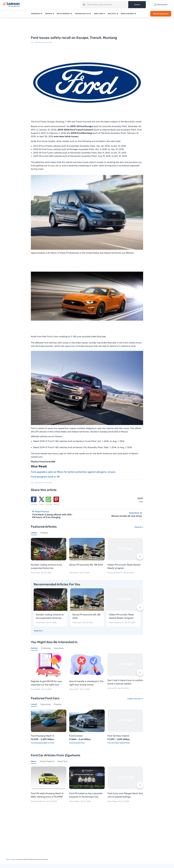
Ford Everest (76, 736)
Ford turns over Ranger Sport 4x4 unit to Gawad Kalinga (125, 795)
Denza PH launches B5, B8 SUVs (86, 565)
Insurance (36, 14)
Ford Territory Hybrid (118, 736)
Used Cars (98, 14)
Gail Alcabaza (39, 42)
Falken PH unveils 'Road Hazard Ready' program (124, 566)
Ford (68, 253)
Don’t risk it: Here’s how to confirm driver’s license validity (125, 682)
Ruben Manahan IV (115, 573)
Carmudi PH (36, 689)
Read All (138, 527)
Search (137, 5)
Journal (13, 859)
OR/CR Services (63, 14)
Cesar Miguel (74, 801)
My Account (161, 5)
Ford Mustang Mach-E (43, 736)
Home (8, 859)
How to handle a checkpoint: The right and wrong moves (86, 683)
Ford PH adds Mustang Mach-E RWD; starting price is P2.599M (47, 795)
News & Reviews (127, 14)
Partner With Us (82, 14)
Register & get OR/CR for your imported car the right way (47, 683)
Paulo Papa (35, 573)
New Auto (112, 14)
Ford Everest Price (77, 743)
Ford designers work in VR (45, 477)
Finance (48, 14)
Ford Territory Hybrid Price (119, 743)
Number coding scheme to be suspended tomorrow (46, 566)
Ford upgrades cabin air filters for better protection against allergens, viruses (73, 472)
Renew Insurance (161, 14)
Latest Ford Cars (134, 699)
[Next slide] (140, 556)
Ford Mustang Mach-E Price (43, 743)
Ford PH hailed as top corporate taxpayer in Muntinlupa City (86, 795)
